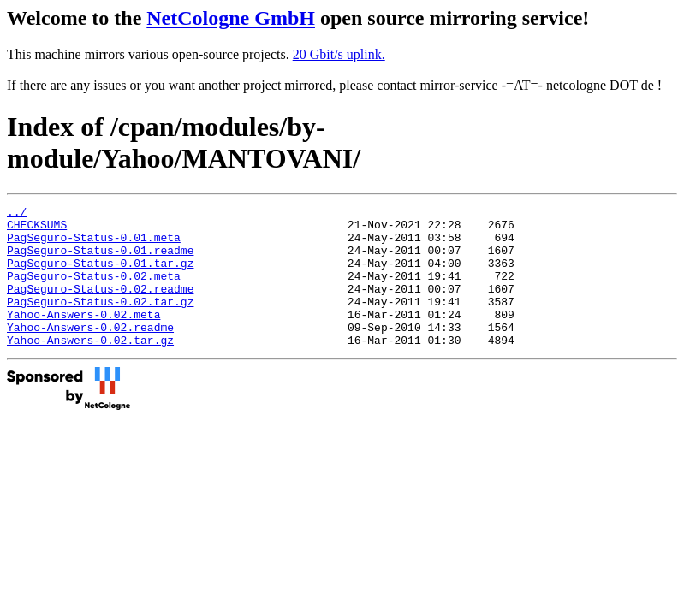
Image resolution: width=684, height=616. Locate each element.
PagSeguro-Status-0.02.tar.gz (100, 322)
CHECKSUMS (37, 229)
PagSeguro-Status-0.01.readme (100, 260)
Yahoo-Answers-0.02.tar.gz (90, 368)
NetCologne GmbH (231, 18)
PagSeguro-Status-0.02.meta (94, 291)
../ (17, 214)
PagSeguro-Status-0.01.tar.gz (100, 275)
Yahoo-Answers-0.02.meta (83, 337)
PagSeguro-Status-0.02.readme (100, 306)
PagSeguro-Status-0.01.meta (94, 245)
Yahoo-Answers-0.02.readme (90, 352)
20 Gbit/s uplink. (339, 54)
